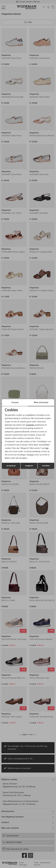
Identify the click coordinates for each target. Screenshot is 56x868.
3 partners (30, 425)
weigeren (29, 466)
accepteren (11, 466)
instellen (46, 466)
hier (47, 448)
